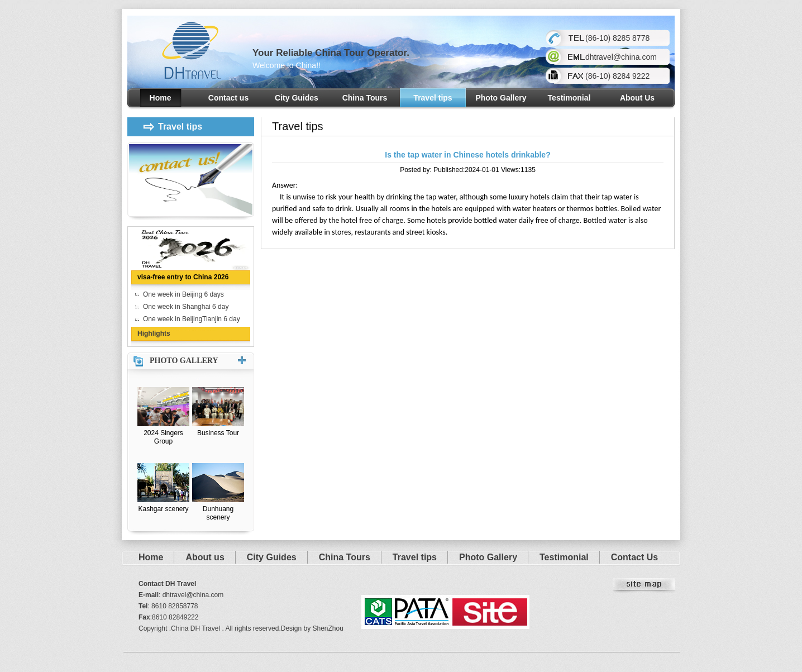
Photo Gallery (501, 98)
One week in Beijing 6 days (183, 294)
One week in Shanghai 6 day (186, 307)
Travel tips (433, 98)
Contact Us (634, 557)
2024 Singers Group (163, 437)
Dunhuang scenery (218, 513)
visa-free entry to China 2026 (183, 277)
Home (161, 98)
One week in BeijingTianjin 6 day (192, 319)
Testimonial (569, 98)
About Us (637, 98)
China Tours (365, 98)
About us (205, 557)
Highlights (154, 333)
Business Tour (218, 433)
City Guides (297, 98)
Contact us (228, 98)
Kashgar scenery (163, 509)
